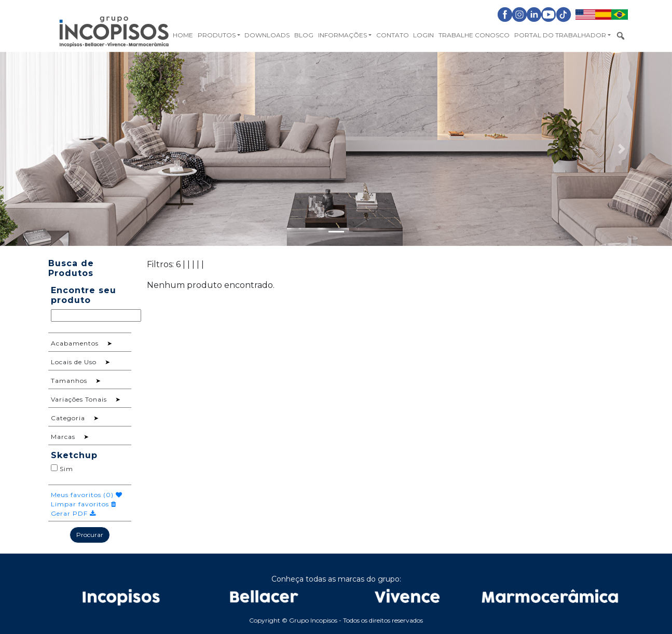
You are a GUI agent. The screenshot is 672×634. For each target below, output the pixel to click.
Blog (304, 35)
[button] (50, 149)
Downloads (267, 35)
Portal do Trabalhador (560, 35)
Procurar (90, 535)
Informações (342, 35)
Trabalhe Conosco (474, 35)
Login (423, 35)
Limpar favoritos (84, 504)
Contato (393, 35)
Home (183, 35)
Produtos (217, 35)
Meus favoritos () (87, 495)
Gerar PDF (73, 513)
